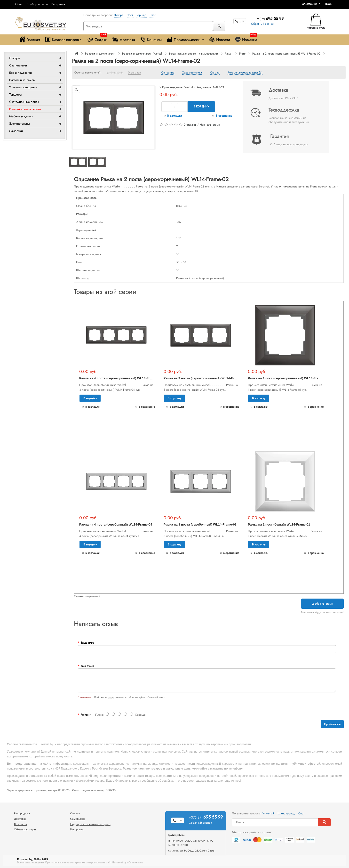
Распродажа (22, 813)
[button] (330, 4)
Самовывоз (78, 819)
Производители (185, 39)
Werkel (189, 87)
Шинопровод (287, 813)
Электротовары (20, 124)
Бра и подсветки (20, 73)
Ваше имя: (87, 643)
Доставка (124, 39)
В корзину (201, 106)
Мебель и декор (21, 116)
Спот (152, 15)
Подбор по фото (37, 4)
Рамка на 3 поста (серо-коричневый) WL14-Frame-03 (204, 378)
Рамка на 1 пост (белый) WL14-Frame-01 (279, 524)
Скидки (97, 38)
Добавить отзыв (322, 604)
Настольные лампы (22, 80)
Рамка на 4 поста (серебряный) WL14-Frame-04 (116, 524)
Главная (30, 39)
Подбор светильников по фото (90, 824)
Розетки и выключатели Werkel (142, 54)
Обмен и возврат (25, 829)
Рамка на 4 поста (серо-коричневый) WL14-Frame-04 (120, 378)
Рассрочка (58, 4)
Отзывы (215, 73)
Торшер (142, 15)
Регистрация (309, 4)
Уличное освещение (23, 87)
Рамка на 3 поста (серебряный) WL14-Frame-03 (200, 524)
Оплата (75, 813)
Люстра (119, 15)
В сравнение (224, 116)
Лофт (130, 15)
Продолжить (332, 724)
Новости (219, 39)
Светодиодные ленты (24, 102)
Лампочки (16, 131)
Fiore (242, 54)
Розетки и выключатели (25, 109)
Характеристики (192, 73)
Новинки (246, 38)
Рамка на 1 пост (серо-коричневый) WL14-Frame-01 (288, 378)
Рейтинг (85, 715)
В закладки (175, 116)
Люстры (15, 58)
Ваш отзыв (87, 666)
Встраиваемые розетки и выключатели (193, 54)
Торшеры (15, 94)
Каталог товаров (64, 39)
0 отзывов (134, 73)
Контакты (151, 39)
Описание (168, 73)
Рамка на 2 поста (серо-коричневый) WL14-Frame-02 (286, 54)
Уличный (269, 813)
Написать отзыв (210, 125)
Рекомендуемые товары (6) (245, 73)
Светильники (18, 65)
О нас (19, 4)
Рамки (229, 54)
